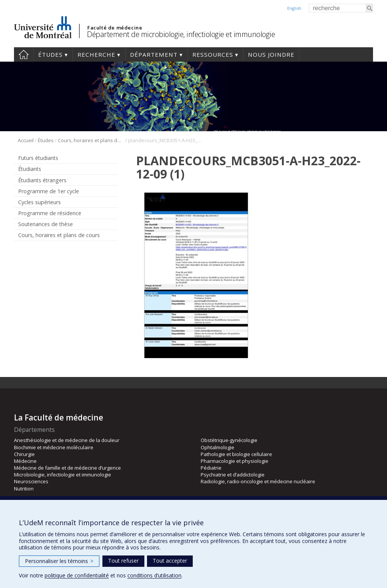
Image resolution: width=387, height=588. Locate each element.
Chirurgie (24, 454)
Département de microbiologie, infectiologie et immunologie (181, 34)
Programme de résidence (50, 213)
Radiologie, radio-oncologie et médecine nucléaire (258, 481)
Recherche (96, 54)
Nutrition (24, 489)
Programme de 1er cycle (49, 191)
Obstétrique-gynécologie (229, 440)
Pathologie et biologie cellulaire (236, 454)
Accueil (24, 54)
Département (154, 54)
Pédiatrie (211, 468)
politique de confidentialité (77, 575)
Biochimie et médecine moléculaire (54, 447)
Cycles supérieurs (39, 202)
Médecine (25, 461)
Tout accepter (170, 561)
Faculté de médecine (115, 28)
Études (50, 54)
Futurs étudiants (38, 158)
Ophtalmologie (217, 447)
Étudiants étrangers (42, 180)
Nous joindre (271, 54)
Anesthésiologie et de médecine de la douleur (67, 440)
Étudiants (30, 169)
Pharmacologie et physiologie (235, 461)
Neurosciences (31, 481)
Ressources (213, 54)
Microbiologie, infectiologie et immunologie (63, 475)
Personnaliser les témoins (59, 561)
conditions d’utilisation (154, 575)
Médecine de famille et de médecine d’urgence (67, 468)
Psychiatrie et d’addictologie (233, 475)
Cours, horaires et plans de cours (91, 140)
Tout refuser (123, 561)
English (294, 8)
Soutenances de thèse (46, 224)
